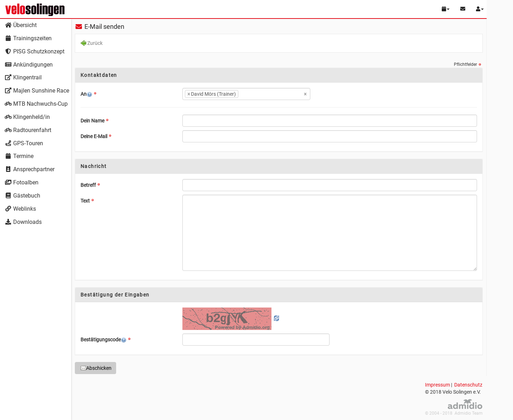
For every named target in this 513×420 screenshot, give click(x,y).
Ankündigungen (29, 65)
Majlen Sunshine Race (37, 91)
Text (85, 201)
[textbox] (251, 94)
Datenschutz (468, 385)
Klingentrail (23, 77)
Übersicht (21, 25)
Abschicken (96, 368)
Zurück (92, 44)
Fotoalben (22, 182)
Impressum (437, 385)
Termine (19, 156)
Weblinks (20, 209)
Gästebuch (22, 196)
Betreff (88, 185)
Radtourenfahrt (28, 130)
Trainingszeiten (28, 38)
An (86, 94)
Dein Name (92, 121)
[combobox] (246, 94)
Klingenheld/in (27, 117)
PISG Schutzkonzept (35, 51)
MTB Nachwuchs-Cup (36, 104)
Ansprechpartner (30, 169)
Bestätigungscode (103, 340)
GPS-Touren (24, 143)
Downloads (23, 222)
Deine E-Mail (94, 136)
